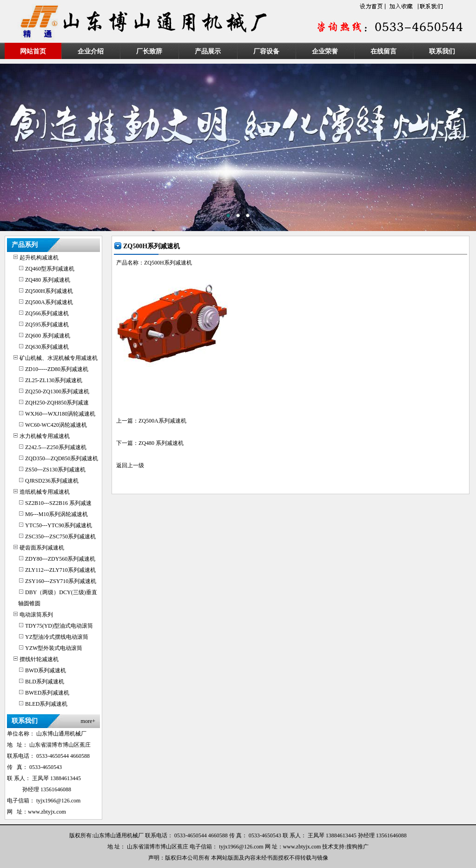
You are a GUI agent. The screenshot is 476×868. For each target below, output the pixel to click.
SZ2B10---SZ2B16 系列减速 (58, 503)
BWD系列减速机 (46, 670)
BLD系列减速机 (45, 682)
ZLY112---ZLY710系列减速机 (60, 570)
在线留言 (383, 51)
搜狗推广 (357, 847)
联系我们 (442, 51)
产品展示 (208, 51)
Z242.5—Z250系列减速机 (56, 447)
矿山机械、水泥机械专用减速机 (59, 358)
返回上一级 (130, 465)
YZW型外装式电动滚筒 (54, 648)
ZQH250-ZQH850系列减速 (57, 403)
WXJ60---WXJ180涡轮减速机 (60, 414)
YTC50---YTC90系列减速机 (59, 525)
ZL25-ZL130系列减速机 (54, 380)
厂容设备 (266, 51)
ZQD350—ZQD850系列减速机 (62, 458)
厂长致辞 (149, 51)
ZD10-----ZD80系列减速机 (57, 369)
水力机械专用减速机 (45, 436)
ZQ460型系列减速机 (50, 269)
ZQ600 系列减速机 (48, 336)
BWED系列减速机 (47, 693)
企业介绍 (91, 51)
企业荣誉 (325, 51)
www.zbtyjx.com (47, 812)
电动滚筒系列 (36, 615)
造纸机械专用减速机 (45, 492)
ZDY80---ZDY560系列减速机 (60, 559)
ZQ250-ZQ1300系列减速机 (57, 391)
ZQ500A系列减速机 (49, 302)
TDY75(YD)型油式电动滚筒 (59, 626)
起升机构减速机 (39, 258)
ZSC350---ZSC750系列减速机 (60, 537)
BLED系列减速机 (46, 704)
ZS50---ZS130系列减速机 (55, 470)
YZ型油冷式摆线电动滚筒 (57, 637)
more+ (88, 721)
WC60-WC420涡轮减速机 (56, 425)
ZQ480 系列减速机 (48, 280)
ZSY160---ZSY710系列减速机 (61, 581)
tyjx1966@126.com (58, 801)
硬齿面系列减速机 (42, 548)
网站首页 (33, 51)
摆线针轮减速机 (39, 659)
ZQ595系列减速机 (47, 325)
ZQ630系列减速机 (47, 347)
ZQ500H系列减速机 (49, 291)
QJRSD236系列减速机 (52, 481)
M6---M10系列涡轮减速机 (56, 514)
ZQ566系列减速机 (47, 313)
